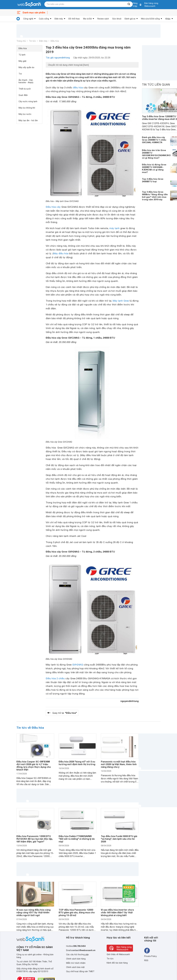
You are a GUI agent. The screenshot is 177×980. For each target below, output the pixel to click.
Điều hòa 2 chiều (55, 678)
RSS (146, 960)
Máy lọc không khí (27, 108)
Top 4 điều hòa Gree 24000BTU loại (153, 180)
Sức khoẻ (117, 19)
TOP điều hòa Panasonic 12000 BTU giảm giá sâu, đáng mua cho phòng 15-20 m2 (77, 912)
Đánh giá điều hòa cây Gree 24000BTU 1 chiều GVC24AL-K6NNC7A (154, 140)
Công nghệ (28, 19)
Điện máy (59, 19)
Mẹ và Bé (87, 19)
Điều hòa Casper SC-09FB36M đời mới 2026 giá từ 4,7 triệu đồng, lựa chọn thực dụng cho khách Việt (34, 766)
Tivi (20, 74)
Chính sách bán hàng (76, 959)
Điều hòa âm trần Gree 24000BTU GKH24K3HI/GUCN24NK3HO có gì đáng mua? (156, 154)
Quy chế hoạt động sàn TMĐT (80, 971)
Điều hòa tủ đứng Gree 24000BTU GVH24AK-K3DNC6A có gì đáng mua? (154, 168)
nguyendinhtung (130, 701)
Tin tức (32, 41)
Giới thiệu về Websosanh (118, 954)
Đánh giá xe (130, 19)
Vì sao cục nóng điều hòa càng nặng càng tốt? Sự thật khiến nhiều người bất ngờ (33, 912)
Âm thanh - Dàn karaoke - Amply (26, 81)
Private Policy (150, 956)
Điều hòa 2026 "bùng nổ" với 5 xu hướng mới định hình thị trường (77, 763)
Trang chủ (21, 41)
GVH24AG (78, 665)
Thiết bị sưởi (25, 89)
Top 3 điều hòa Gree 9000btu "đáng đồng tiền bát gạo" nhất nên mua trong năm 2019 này (155, 196)
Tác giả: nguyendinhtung (58, 58)
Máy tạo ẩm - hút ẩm (28, 120)
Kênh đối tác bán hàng (117, 963)
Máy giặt (23, 61)
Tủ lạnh (22, 55)
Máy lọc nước (25, 114)
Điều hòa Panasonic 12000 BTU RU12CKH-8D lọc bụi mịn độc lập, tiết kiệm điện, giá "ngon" (35, 839)
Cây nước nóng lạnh (28, 101)
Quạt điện (23, 95)
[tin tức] (18, 19)
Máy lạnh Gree (121, 301)
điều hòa (78, 88)
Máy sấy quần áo (26, 67)
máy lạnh (114, 228)
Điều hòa (55, 41)
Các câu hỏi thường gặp (77, 955)
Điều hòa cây (53, 207)
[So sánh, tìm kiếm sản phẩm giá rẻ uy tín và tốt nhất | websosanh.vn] (29, 5)
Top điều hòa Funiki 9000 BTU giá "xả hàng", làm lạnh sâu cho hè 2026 (119, 839)
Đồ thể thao (74, 19)
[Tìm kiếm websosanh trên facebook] (147, 951)
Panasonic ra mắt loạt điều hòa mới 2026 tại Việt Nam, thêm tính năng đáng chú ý (119, 764)
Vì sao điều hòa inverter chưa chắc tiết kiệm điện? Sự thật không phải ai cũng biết (117, 912)
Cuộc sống (44, 19)
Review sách (103, 19)
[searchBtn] (129, 4)
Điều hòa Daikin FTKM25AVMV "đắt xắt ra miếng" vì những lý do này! (77, 839)
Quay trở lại (65, 713)
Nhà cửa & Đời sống (150, 19)
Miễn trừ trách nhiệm (76, 963)
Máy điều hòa (61, 253)
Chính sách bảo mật (75, 967)
